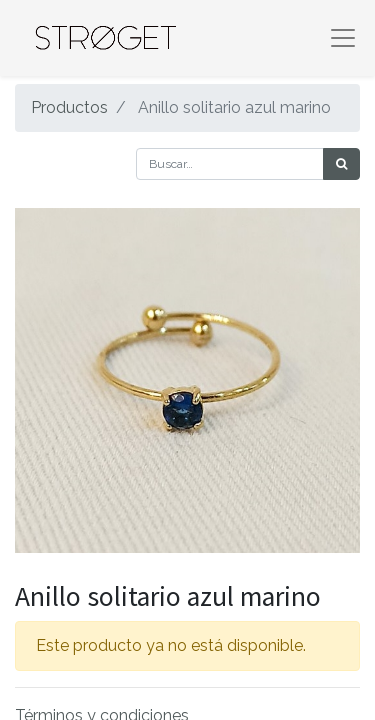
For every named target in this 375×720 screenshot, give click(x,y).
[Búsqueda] (341, 164)
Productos (69, 107)
